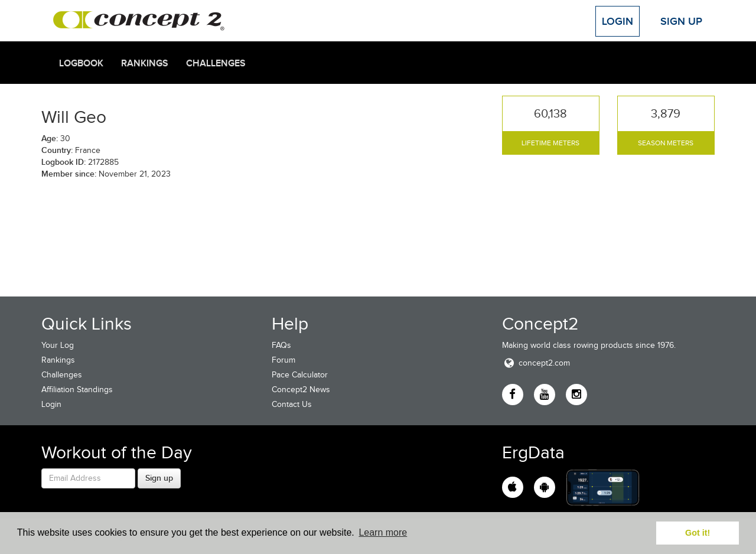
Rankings (145, 63)
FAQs (281, 345)
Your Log (58, 345)
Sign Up (681, 21)
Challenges (216, 63)
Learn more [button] (383, 532)
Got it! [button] (698, 533)
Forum (283, 360)
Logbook (81, 63)
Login (617, 21)
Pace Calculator (300, 375)
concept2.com (536, 363)
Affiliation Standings (77, 390)
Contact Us (292, 404)
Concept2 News (301, 390)
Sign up (159, 478)
